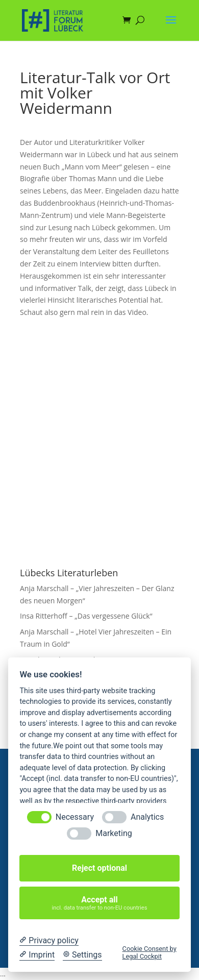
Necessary (75, 817)
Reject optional (99, 868)
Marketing (114, 833)
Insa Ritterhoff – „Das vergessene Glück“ (86, 616)
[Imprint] (37, 955)
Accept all (100, 903)
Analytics (147, 817)
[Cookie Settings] (82, 955)
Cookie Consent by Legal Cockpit (150, 952)
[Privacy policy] (49, 941)
